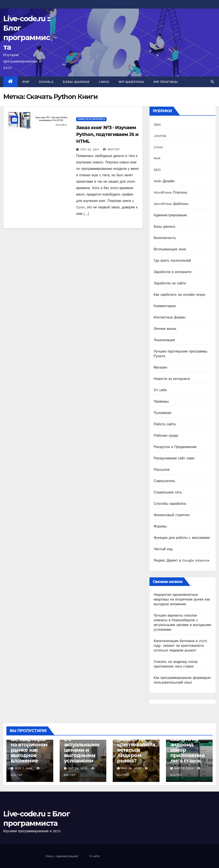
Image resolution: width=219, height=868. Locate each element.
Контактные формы (170, 317)
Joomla (46, 82)
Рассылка (162, 470)
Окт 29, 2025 (78, 768)
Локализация (164, 340)
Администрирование (170, 215)
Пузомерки (163, 413)
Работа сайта (165, 424)
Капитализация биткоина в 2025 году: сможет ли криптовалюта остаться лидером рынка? (181, 646)
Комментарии (165, 306)
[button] (212, 82)
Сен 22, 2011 (90, 149)
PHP (26, 82)
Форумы (160, 526)
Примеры (161, 401)
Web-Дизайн (164, 181)
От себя (160, 390)
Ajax (157, 124)
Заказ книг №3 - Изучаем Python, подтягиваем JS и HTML (107, 134)
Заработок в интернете (173, 272)
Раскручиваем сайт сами (174, 458)
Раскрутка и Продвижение (175, 447)
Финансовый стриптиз (172, 515)
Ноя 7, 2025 (24, 768)
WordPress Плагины (170, 192)
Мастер (111, 149)
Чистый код (163, 549)
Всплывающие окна (170, 249)
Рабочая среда (166, 435)
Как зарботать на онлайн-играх (180, 295)
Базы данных (76, 82)
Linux (104, 82)
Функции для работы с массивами (182, 538)
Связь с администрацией (62, 856)
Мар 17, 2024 (184, 768)
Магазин (161, 367)
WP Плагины (165, 82)
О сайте (94, 856)
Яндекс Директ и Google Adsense (182, 560)
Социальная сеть (168, 492)
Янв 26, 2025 (131, 768)
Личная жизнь (165, 329)
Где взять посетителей (172, 261)
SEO (157, 170)
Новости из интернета (91, 119)
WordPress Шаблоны (171, 204)
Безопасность (165, 238)
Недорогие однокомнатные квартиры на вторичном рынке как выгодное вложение (182, 599)
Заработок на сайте (170, 283)
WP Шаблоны (131, 82)
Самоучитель (165, 481)
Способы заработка (170, 504)
